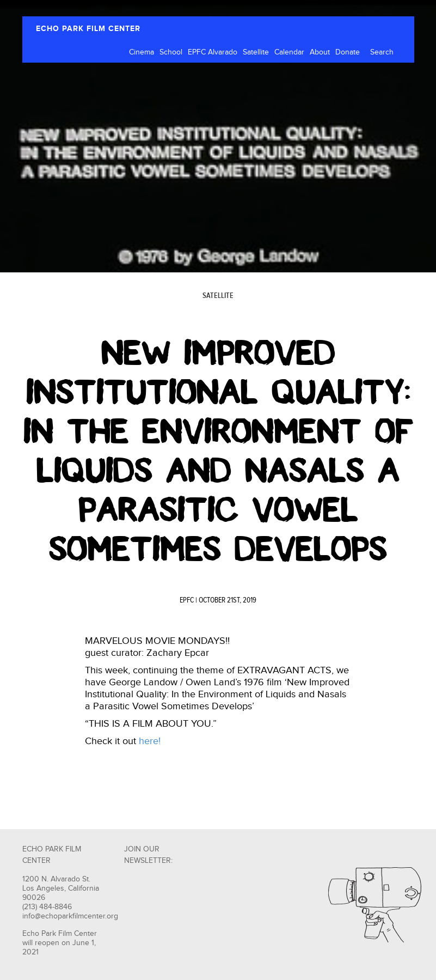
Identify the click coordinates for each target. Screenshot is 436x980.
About (320, 52)
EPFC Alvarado (213, 52)
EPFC (187, 600)
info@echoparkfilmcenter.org (70, 916)
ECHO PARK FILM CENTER (88, 29)
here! (150, 741)
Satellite (256, 52)
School (171, 52)
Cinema (142, 52)
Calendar (289, 52)
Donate (348, 52)
